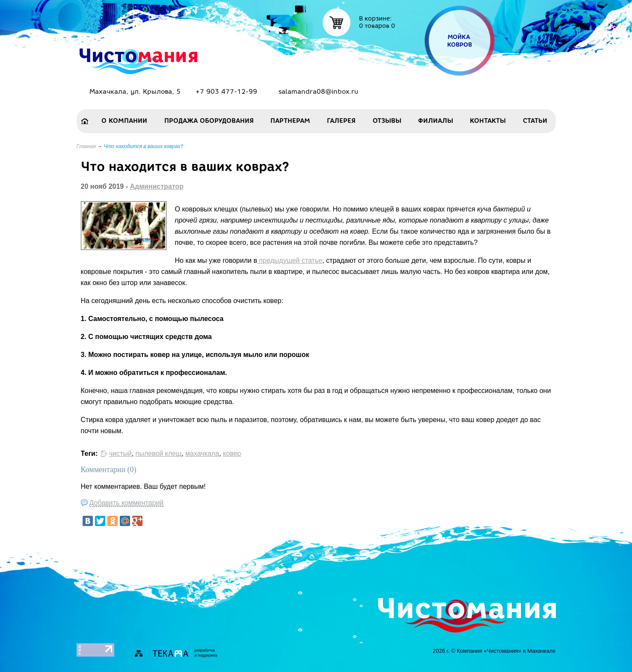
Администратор (156, 186)
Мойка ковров (459, 41)
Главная (86, 146)
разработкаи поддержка (206, 653)
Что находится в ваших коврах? (144, 146)
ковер (232, 453)
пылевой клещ (159, 453)
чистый (120, 453)
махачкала (202, 453)
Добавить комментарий (127, 503)
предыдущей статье (290, 260)
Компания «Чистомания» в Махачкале (506, 651)
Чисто (138, 55)
